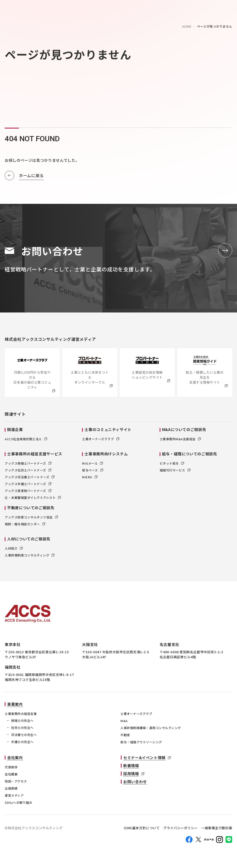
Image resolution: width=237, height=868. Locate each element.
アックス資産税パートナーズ (28, 492)
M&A (124, 722)
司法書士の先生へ (24, 736)
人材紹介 (14, 550)
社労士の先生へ (22, 729)
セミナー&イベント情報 (144, 759)
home (187, 26)
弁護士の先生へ (22, 743)
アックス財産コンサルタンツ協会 (31, 519)
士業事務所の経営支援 (21, 715)
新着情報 (131, 767)
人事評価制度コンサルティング (30, 557)
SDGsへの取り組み (18, 804)
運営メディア (14, 797)
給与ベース (93, 472)
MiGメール (92, 465)
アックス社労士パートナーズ (28, 472)
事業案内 (15, 706)
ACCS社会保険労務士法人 (26, 440)
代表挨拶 (11, 768)
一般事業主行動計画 (217, 829)
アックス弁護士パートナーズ (28, 485)
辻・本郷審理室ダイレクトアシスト (33, 499)
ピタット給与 (172, 465)
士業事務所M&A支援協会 (180, 440)
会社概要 (11, 776)
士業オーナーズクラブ (101, 440)
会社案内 (15, 759)
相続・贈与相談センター (25, 525)
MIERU (90, 478)
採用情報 (131, 775)
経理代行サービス (175, 472)
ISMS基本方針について (142, 829)
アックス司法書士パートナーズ (30, 478)
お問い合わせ (135, 783)
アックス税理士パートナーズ (28, 465)
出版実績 (11, 790)
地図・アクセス (16, 783)
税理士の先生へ (22, 722)
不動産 (125, 736)
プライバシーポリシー (180, 829)
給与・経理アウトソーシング (141, 743)
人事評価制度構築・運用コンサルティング (151, 729)
